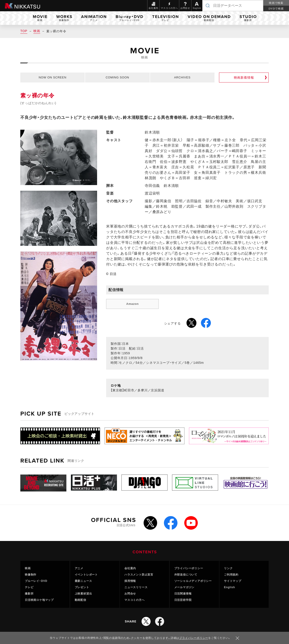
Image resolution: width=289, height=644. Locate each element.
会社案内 (130, 568)
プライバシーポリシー (189, 568)
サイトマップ (233, 581)
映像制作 (31, 575)
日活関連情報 (183, 594)
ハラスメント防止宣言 (139, 575)
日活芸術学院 (183, 600)
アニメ (79, 568)
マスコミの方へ (135, 600)
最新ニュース (83, 581)
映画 (37, 31)
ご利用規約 (231, 575)
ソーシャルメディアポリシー (193, 581)
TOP (24, 31)
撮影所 (29, 594)
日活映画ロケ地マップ (39, 600)
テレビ (29, 587)
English (230, 587)
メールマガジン (184, 587)
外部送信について (186, 575)
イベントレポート (86, 575)
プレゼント (82, 587)
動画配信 (80, 600)
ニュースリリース (136, 587)
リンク (228, 568)
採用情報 (130, 581)
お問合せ (130, 594)
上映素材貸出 (83, 594)
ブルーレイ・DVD (36, 581)
